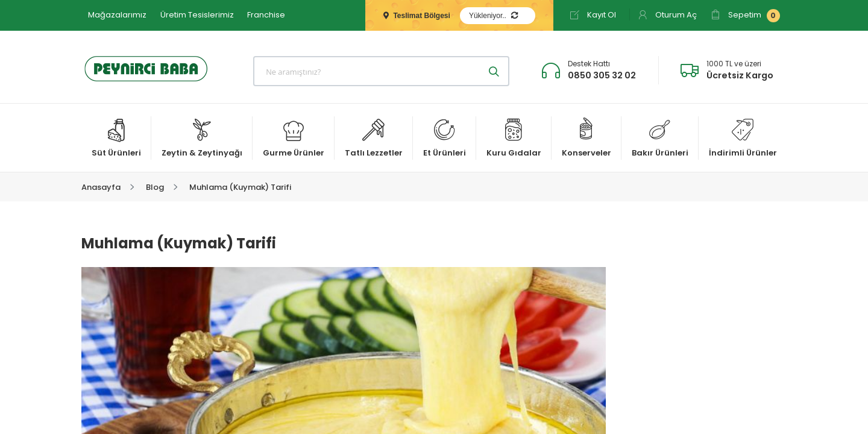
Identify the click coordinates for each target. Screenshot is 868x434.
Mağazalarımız (117, 15)
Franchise (266, 15)
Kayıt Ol (593, 15)
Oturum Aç (667, 15)
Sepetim (745, 16)
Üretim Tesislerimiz (197, 15)
